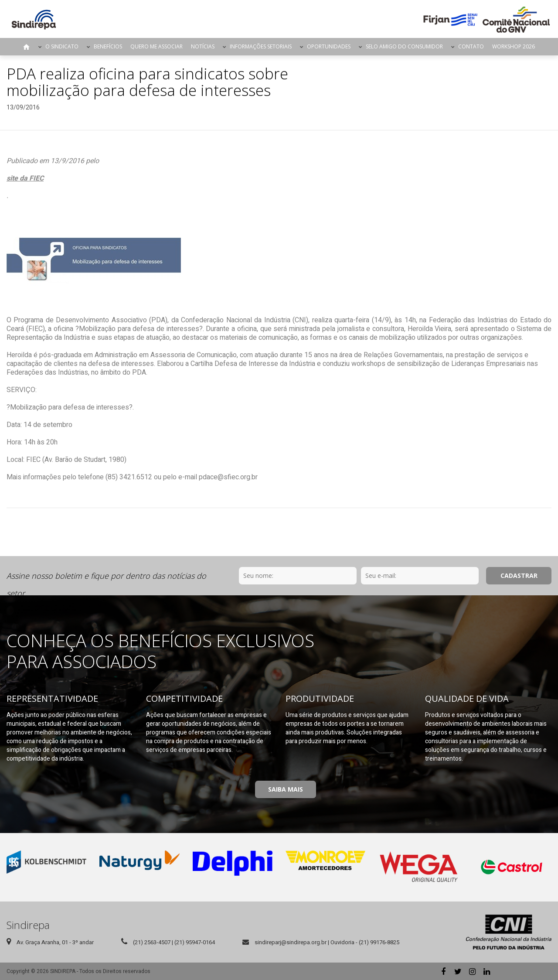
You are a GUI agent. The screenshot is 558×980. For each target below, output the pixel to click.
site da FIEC (25, 178)
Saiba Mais (286, 789)
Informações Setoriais (261, 46)
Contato (471, 46)
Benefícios (108, 46)
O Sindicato (62, 46)
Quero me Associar (157, 46)
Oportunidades (329, 46)
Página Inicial (27, 47)
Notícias (203, 46)
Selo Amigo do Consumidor (404, 46)
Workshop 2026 (514, 46)
